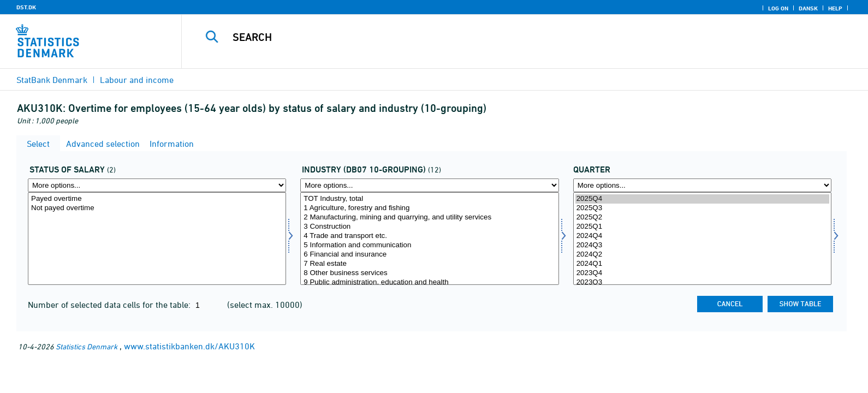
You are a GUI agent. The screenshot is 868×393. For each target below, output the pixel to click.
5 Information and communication (429, 245)
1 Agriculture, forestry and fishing (429, 208)
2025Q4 (702, 199)
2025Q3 (702, 208)
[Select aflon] (157, 239)
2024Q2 (702, 255)
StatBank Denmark (52, 80)
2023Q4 (702, 273)
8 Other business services (429, 273)
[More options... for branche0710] (429, 185)
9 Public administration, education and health (429, 282)
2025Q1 (702, 227)
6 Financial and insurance (429, 255)
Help (835, 8)
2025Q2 (702, 218)
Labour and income (137, 80)
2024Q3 (702, 245)
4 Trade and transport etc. (429, 236)
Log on (778, 8)
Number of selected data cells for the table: (110, 305)
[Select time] (702, 239)
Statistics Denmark (87, 346)
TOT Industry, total (429, 199)
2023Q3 (702, 282)
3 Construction (429, 227)
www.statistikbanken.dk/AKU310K (189, 346)
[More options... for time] (702, 185)
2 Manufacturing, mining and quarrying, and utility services (429, 218)
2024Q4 (702, 236)
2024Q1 (702, 264)
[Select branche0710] (429, 239)
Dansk (808, 8)
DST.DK (26, 7)
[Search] (499, 37)
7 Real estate (429, 264)
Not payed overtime (157, 208)
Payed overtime (157, 199)
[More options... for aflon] (157, 185)
